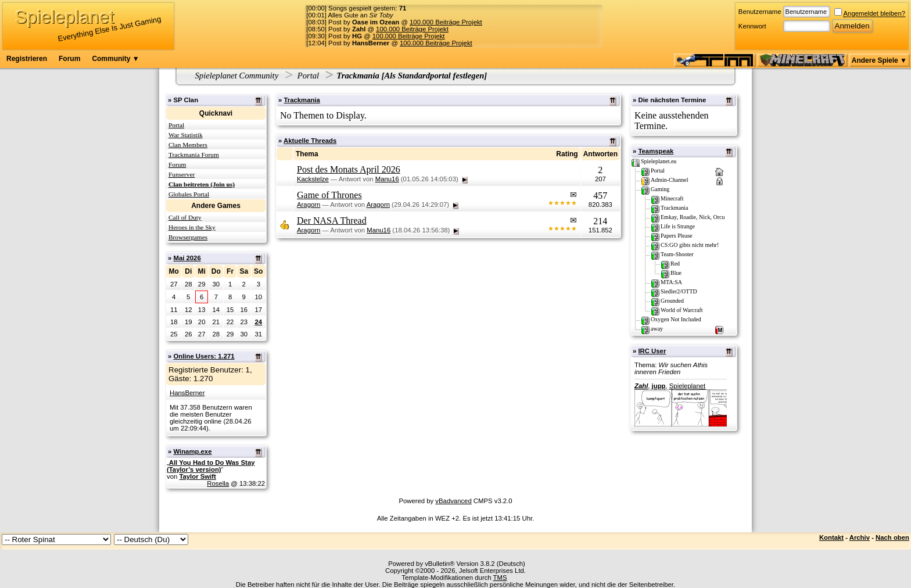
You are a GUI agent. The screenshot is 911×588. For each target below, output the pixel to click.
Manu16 (387, 179)
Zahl (641, 386)
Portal (308, 76)
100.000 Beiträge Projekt (446, 22)
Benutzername (760, 12)
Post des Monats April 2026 (349, 169)
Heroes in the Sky (192, 227)
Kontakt (831, 537)
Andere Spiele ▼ (879, 60)
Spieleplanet (687, 386)
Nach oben (892, 537)
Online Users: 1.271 (204, 356)
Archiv (860, 537)
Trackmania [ (360, 76)
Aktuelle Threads (310, 141)
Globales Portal (189, 194)
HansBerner (187, 393)
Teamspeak (656, 151)
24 (258, 322)
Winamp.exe (192, 451)
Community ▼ (115, 59)
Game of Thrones (329, 195)
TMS (500, 578)
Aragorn (309, 205)
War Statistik (186, 135)
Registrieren (27, 59)
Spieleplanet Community (237, 76)
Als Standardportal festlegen (434, 76)
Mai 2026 (187, 258)
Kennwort (752, 26)
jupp (659, 386)
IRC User (652, 351)
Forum (69, 59)
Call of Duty (185, 217)
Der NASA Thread (332, 220)
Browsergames (188, 237)
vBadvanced (453, 501)
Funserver (182, 174)
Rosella (218, 483)
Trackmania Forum (194, 155)
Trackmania (302, 100)
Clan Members (188, 145)
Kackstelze (313, 179)
